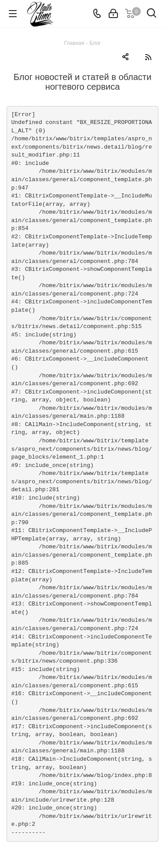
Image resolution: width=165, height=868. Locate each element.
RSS (148, 57)
